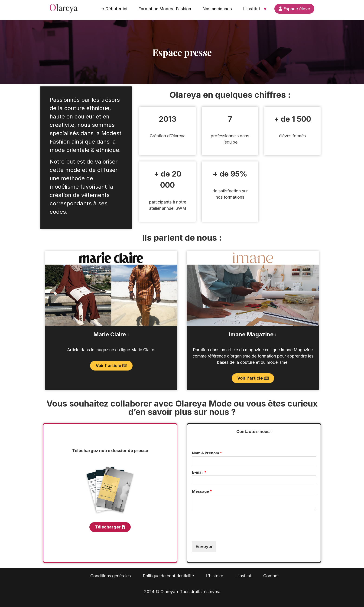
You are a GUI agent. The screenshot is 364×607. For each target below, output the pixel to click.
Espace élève (294, 9)
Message (202, 491)
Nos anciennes (217, 9)
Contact (271, 576)
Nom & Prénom (207, 453)
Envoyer (204, 546)
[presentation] (227, 533)
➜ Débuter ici (114, 9)
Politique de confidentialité (168, 576)
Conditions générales (110, 576)
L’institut (252, 9)
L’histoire (214, 576)
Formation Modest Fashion (165, 9)
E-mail (199, 472)
